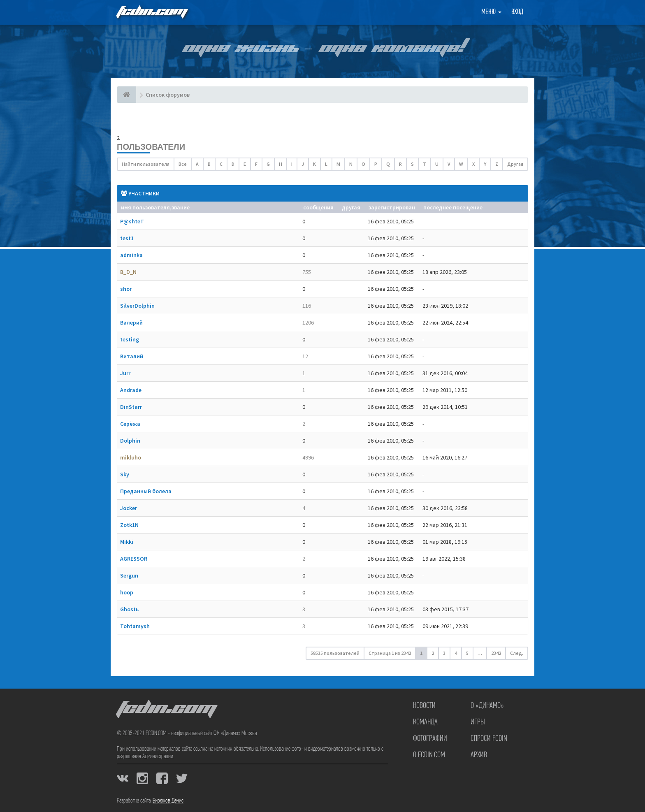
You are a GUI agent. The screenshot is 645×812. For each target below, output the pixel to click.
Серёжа (130, 424)
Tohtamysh (135, 626)
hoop (127, 592)
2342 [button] (496, 653)
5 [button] (467, 653)
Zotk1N (129, 525)
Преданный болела (146, 491)
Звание (181, 207)
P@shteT (132, 221)
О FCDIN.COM (429, 755)
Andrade (131, 390)
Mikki (127, 542)
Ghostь (129, 609)
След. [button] (517, 653)
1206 (308, 322)
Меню (491, 12)
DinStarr (131, 407)
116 (307, 306)
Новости (424, 706)
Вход (517, 12)
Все (183, 164)
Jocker (129, 508)
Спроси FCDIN (489, 739)
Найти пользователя (146, 164)
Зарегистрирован (392, 207)
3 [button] (444, 653)
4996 (308, 457)
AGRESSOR (134, 559)
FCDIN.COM (151, 12)
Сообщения (318, 207)
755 (307, 272)
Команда (425, 722)
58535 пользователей (335, 653)
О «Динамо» (487, 706)
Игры (478, 722)
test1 (127, 238)
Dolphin (130, 441)
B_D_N (128, 272)
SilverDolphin (137, 306)
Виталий (132, 356)
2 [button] (433, 653)
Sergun (129, 575)
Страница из (390, 653)
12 (305, 356)
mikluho (131, 457)
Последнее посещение (453, 207)
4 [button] (456, 653)
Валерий (131, 322)
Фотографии (430, 739)
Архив (479, 755)
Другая (515, 164)
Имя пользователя (145, 207)
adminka (131, 255)
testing (130, 339)
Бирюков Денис (168, 801)
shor (126, 289)
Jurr (125, 373)
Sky (125, 474)
